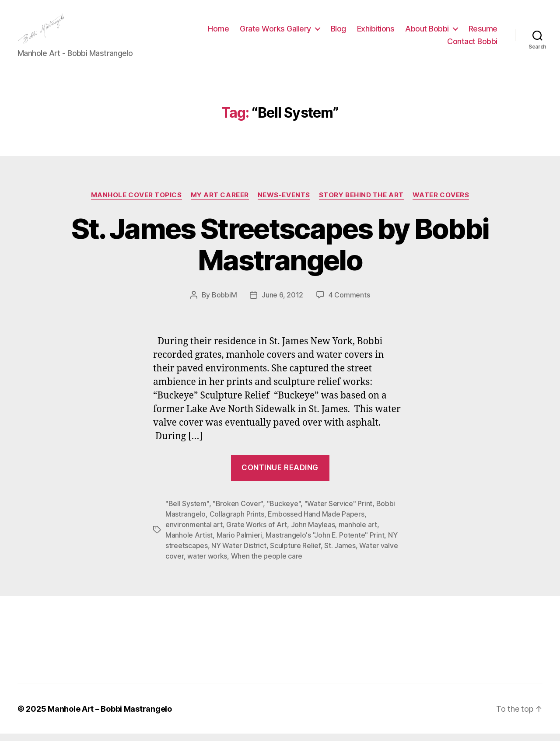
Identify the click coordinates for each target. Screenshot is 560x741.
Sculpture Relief (295, 553)
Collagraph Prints (237, 521)
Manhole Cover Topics (136, 202)
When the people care (267, 563)
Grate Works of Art (257, 532)
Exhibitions (376, 32)
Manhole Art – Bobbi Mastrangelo (110, 716)
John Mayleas (313, 532)
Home (218, 32)
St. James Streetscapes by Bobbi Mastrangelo (280, 252)
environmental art (194, 532)
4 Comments (349, 302)
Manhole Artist (189, 542)
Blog (338, 32)
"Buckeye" (284, 511)
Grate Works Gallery (275, 32)
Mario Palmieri (239, 542)
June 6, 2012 (282, 302)
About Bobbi (427, 32)
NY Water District (239, 553)
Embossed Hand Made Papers (316, 521)
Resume (483, 32)
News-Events (284, 202)
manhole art (358, 532)
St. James (340, 553)
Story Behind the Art (361, 202)
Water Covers (441, 202)
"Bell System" (187, 511)
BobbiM (224, 302)
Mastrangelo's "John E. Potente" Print (325, 542)
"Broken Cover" (238, 511)
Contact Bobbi (472, 45)
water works (207, 563)
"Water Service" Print (338, 511)
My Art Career (220, 202)
